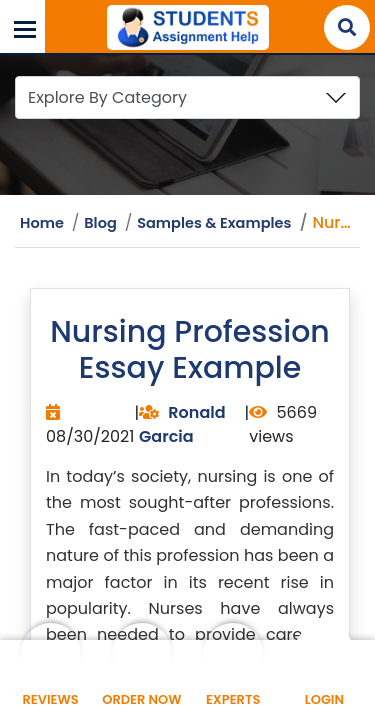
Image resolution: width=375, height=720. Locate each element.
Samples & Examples (215, 223)
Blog (101, 223)
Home (42, 223)
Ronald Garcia (182, 424)
